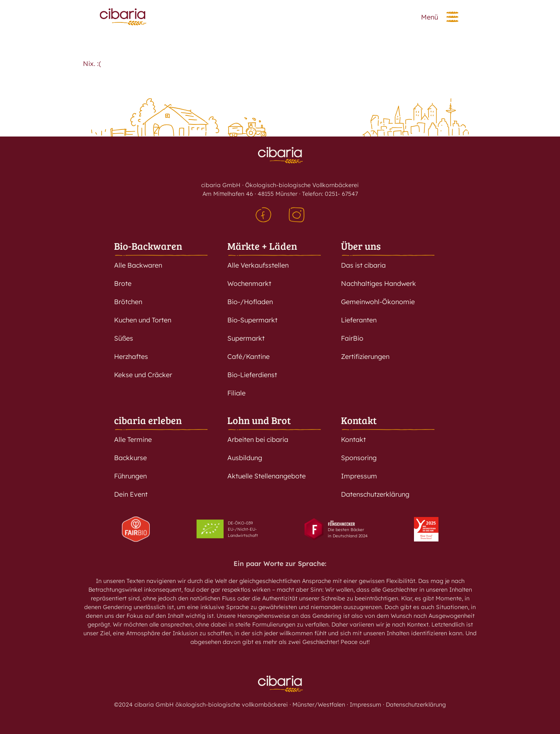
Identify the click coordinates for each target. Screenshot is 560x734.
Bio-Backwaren (148, 246)
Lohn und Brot (259, 420)
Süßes (124, 338)
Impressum (359, 476)
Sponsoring (359, 458)
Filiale (236, 393)
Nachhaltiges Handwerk (379, 283)
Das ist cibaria (363, 265)
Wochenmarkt (249, 283)
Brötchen (128, 302)
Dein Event (131, 494)
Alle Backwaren (138, 265)
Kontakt (359, 420)
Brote (123, 283)
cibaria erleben (148, 420)
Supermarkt (246, 338)
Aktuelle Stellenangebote (267, 476)
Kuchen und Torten (143, 320)
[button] (452, 17)
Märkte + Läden (262, 246)
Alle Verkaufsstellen (258, 265)
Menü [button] (430, 17)
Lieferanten (359, 320)
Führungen (130, 476)
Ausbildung (245, 458)
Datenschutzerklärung (375, 494)
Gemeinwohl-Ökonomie (378, 302)
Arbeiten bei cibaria (258, 439)
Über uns (361, 246)
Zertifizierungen (365, 356)
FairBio (352, 338)
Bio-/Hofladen (250, 302)
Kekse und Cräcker (143, 375)
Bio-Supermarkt (252, 320)
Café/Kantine (248, 356)
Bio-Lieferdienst (252, 375)
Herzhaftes (131, 356)
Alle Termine (133, 439)
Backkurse (130, 458)
